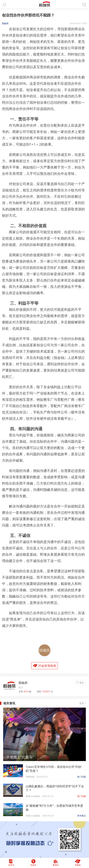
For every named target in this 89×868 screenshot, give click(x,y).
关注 (82, 683)
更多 (83, 703)
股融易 (23, 683)
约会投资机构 (47, 666)
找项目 (44, 650)
